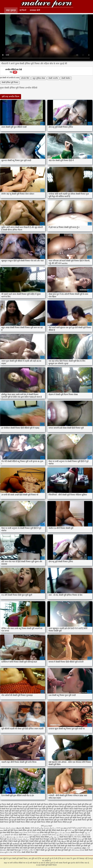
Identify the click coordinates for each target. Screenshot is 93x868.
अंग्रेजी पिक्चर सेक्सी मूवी (22, 804)
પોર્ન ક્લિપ (70, 848)
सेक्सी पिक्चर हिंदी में (66, 837)
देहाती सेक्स (23, 835)
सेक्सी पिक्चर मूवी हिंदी (85, 820)
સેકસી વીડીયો (12, 839)
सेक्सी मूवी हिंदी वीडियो (49, 830)
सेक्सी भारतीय (53, 78)
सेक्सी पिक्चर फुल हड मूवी (8, 820)
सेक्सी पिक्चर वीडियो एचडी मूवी (26, 822)
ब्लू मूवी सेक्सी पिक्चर (79, 811)
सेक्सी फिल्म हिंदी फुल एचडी (77, 844)
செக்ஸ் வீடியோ (23, 839)
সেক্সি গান (33, 850)
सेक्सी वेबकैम (66, 78)
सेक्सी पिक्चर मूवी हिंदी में (8, 822)
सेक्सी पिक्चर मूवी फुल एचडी (54, 820)
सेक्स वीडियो (45, 837)
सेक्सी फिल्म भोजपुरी (78, 833)
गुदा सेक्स (58, 839)
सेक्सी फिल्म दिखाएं (13, 833)
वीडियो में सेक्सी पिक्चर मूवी (34, 815)
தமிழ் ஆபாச (54, 837)
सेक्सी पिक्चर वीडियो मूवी (45, 822)
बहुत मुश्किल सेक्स (39, 78)
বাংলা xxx (71, 830)
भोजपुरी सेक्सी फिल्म (37, 839)
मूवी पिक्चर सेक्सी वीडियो (63, 813)
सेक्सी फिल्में (89, 850)
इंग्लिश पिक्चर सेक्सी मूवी (76, 804)
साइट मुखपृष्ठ (11, 10)
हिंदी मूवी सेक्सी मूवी (73, 841)
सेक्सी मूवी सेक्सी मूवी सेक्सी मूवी (34, 848)
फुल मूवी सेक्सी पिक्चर (31, 809)
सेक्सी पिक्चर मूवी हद (70, 820)
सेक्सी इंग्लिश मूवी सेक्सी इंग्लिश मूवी (28, 818)
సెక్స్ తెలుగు (62, 841)
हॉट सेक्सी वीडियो (36, 830)
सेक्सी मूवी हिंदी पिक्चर (11, 830)
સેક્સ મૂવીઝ (4, 852)
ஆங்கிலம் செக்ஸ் (63, 835)
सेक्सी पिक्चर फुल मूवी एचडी (82, 818)
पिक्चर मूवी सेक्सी (65, 807)
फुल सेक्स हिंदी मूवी (6, 844)
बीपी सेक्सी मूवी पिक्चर (19, 811)
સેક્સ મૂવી (81, 839)
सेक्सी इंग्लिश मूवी (24, 830)
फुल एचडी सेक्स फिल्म (17, 809)
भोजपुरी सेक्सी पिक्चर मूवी (34, 813)
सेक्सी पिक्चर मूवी (23, 820)
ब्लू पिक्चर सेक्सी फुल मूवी (49, 811)
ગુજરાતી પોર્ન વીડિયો (11, 835)
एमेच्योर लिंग (25, 78)
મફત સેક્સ (23, 833)
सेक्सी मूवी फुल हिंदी (86, 841)
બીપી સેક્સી (35, 828)
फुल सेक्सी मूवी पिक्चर (46, 809)
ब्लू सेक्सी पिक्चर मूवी (19, 813)
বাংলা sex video (62, 828)
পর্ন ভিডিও (25, 850)
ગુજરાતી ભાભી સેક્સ (49, 835)
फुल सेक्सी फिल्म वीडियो (69, 839)
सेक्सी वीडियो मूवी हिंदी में (50, 841)
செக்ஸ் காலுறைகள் (34, 835)
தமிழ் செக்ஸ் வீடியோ (47, 828)
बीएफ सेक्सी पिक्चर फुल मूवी (79, 809)
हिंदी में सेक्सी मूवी (81, 830)
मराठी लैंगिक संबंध (17, 848)
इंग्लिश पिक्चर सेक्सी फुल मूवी (58, 804)
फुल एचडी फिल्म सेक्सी (78, 807)
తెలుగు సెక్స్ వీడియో (23, 828)
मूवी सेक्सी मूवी (66, 850)
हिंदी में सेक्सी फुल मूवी (43, 850)
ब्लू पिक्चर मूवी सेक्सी (34, 811)
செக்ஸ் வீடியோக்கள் (8, 828)
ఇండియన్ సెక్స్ (18, 844)
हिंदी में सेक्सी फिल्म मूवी (58, 848)
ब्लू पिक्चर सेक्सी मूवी (65, 811)
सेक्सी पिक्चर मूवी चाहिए (37, 820)
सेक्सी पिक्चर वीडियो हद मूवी (63, 822)
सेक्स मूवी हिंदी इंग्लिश (84, 815)
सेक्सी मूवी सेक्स (56, 850)
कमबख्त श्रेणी (35, 10)
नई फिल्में (23, 10)
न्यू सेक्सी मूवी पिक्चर (52, 807)
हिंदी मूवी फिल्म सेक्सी (31, 846)
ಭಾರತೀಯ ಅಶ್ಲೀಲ (80, 848)
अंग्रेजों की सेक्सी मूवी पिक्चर (39, 804)
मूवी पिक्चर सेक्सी (49, 813)
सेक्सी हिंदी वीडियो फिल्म (44, 844)
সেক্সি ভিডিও (77, 837)
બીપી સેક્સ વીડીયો (78, 850)
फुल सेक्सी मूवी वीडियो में (62, 809)
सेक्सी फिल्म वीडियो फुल (76, 846)
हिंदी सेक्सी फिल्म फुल (14, 850)
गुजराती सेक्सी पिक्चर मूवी (37, 807)
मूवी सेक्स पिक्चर (35, 837)
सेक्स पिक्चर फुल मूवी (69, 815)
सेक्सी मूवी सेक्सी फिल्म (46, 846)
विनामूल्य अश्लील (49, 839)
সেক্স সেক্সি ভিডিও (15, 852)
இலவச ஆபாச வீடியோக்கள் (18, 837)
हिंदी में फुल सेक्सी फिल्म (60, 844)
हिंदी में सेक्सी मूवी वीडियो (17, 841)
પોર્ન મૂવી (47, 848)
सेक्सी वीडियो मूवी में (30, 844)
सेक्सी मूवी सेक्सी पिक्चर (46, 4)
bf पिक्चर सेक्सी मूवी (7, 804)
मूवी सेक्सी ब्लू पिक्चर (18, 815)
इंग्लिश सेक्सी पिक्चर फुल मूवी (18, 807)
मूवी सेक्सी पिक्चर (77, 813)
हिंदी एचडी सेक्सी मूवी (61, 846)
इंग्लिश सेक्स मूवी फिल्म (47, 833)
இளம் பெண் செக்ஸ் (63, 833)
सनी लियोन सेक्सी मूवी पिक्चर (53, 815)
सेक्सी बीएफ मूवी (62, 830)
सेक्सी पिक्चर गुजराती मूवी (64, 818)
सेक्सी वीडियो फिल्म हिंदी (29, 852)
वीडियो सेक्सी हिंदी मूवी (17, 846)
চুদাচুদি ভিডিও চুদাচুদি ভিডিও (77, 828)
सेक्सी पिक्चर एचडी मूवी (47, 818)
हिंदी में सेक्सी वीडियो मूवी (34, 841)
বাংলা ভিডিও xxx (33, 833)
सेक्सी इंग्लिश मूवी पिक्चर (10, 83)
